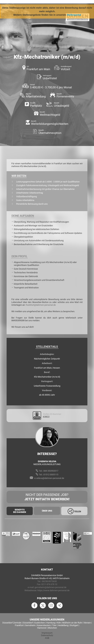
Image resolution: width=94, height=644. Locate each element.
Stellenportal (74, 15)
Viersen (87, 623)
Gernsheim (30, 625)
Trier (54, 625)
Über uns (47, 511)
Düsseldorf (28, 623)
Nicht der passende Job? (47, 497)
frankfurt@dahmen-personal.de (41, 305)
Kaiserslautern (44, 625)
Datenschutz (47, 635)
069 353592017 (51, 471)
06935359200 (18, 320)
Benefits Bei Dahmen (20, 511)
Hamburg (51, 623)
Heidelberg (63, 625)
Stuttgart (74, 625)
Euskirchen (40, 623)
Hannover (42, 628)
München (52, 628)
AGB (47, 638)
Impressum (47, 633)
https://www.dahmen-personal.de (53, 590)
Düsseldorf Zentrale (12, 623)
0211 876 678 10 (49, 584)
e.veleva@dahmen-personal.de (49, 478)
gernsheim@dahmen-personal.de (50, 587)
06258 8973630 (49, 581)
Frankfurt (19, 625)
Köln (59, 623)
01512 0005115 (51, 475)
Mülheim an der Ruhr (72, 623)
